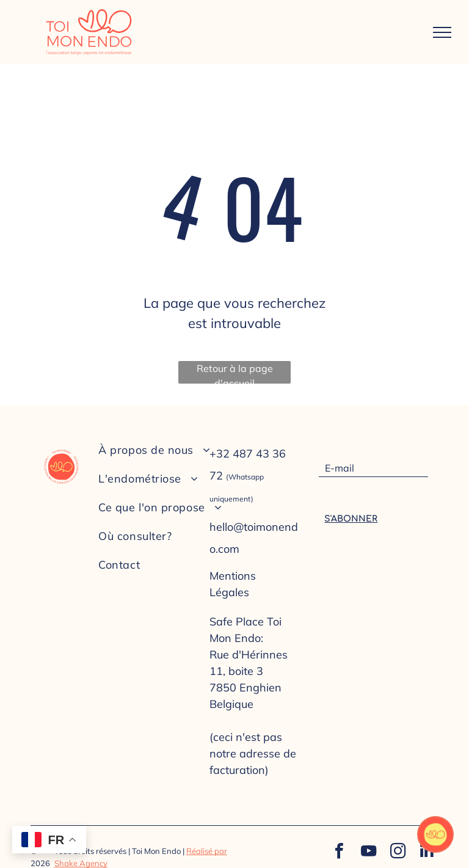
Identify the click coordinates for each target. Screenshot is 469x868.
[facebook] (339, 852)
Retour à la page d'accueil (235, 373)
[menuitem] (170, 450)
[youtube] (368, 852)
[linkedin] (427, 852)
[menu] (442, 32)
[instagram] (398, 852)
